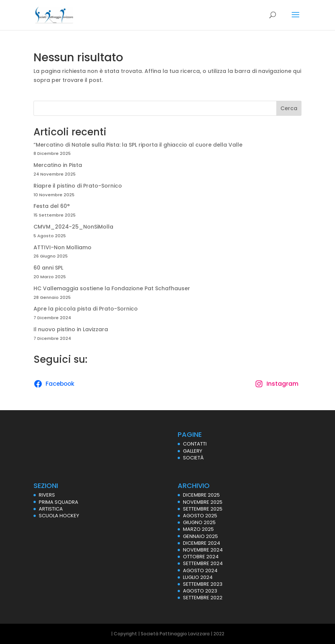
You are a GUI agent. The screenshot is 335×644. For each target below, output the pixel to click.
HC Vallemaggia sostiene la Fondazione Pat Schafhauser (112, 288)
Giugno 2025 (199, 522)
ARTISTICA (51, 509)
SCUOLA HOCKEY (59, 516)
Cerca (289, 108)
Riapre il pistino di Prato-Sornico (78, 186)
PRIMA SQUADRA (59, 502)
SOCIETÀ (193, 458)
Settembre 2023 (203, 584)
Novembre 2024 (203, 550)
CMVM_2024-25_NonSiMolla (73, 227)
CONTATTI (195, 444)
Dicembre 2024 (202, 543)
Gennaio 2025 (200, 536)
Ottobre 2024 (201, 557)
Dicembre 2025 (201, 495)
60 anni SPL (48, 268)
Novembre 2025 (203, 502)
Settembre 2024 (203, 563)
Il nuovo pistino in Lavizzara (71, 329)
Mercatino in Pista (58, 165)
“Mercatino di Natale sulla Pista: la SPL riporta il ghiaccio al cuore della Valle (138, 145)
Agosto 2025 (200, 516)
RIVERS (47, 495)
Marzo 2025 (198, 529)
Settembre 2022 (203, 598)
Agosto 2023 (200, 591)
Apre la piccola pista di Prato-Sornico (86, 309)
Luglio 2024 (198, 577)
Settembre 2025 (203, 509)
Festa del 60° (52, 206)
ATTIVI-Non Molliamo (62, 247)
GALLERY (193, 451)
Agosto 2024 (200, 571)
